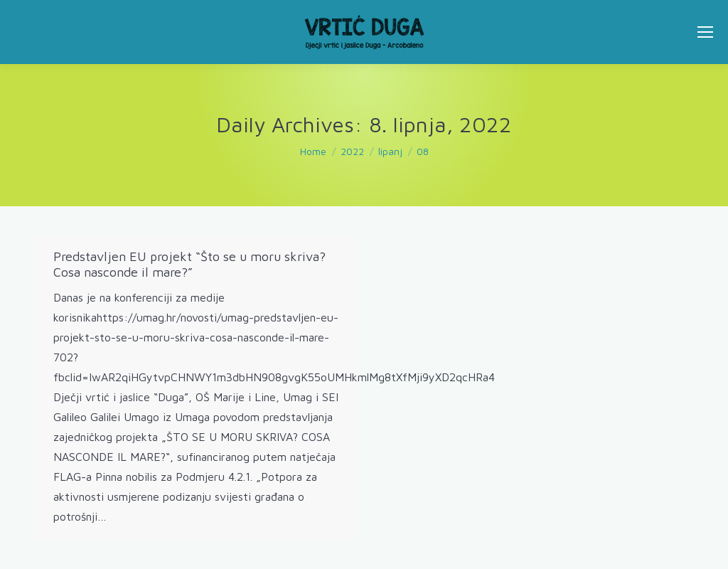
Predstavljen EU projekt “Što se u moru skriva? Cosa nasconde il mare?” (189, 264)
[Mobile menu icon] (705, 32)
